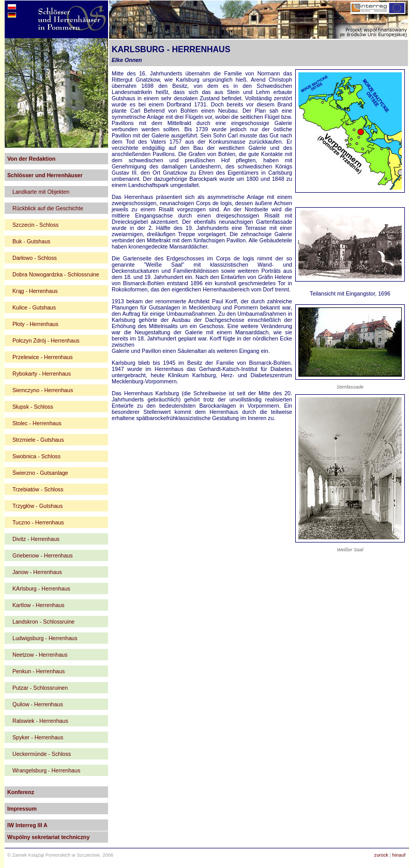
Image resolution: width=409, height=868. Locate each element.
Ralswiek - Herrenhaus (40, 721)
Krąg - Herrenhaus (35, 291)
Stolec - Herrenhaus (37, 423)
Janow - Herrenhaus (37, 572)
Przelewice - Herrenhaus (43, 357)
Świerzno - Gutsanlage (40, 473)
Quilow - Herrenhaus (38, 704)
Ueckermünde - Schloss (42, 754)
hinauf (399, 855)
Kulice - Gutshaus (34, 307)
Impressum (22, 809)
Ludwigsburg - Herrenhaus (45, 638)
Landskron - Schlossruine (43, 622)
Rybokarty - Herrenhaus (42, 374)
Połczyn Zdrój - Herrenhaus (46, 340)
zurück (381, 855)
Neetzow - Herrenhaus (40, 655)
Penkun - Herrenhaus (39, 671)
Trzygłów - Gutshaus (37, 506)
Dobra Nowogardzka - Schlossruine (56, 274)
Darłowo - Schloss (35, 258)
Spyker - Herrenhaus (38, 737)
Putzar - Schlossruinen (40, 688)
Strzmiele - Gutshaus (38, 440)
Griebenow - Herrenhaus (43, 555)
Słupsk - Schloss (33, 407)
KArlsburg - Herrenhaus (41, 588)
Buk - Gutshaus (31, 241)
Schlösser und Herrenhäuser (45, 175)
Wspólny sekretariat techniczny (48, 837)
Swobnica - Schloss (36, 456)
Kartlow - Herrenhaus (39, 605)
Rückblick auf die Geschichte (48, 208)
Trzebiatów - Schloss (38, 489)
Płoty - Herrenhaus (35, 324)
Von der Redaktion (31, 159)
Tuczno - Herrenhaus (38, 522)
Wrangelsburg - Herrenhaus (46, 770)
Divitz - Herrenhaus (36, 539)
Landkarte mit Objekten (41, 192)
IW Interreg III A (27, 825)
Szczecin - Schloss (35, 225)
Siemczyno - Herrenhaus (43, 390)
